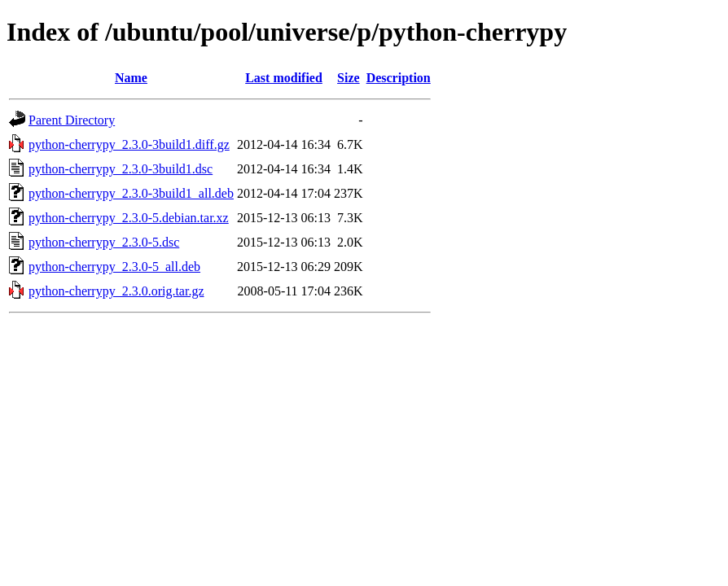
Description (399, 78)
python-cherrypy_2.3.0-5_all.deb (114, 267)
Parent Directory (72, 120)
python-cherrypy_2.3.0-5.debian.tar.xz (129, 218)
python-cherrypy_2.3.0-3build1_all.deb (131, 193)
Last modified (284, 78)
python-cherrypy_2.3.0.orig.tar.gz (116, 291)
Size (349, 78)
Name (131, 78)
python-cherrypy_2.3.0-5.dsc (104, 242)
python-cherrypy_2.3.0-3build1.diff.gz (129, 144)
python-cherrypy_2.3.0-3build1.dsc (121, 169)
